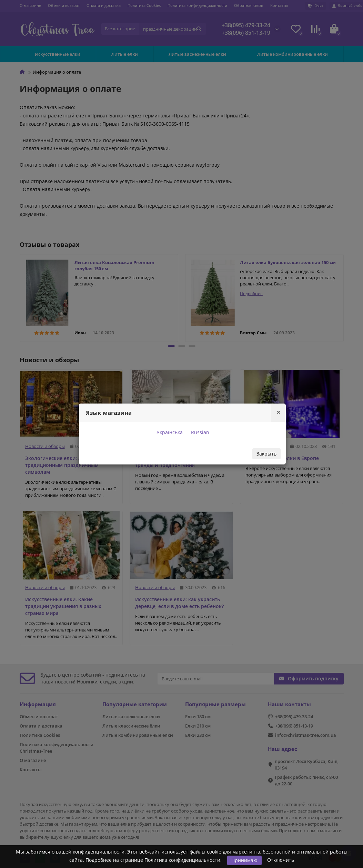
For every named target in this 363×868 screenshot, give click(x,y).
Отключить (281, 860)
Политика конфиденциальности (182, 860)
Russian (199, 432)
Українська (169, 432)
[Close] (279, 412)
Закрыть (266, 454)
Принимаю (244, 860)
